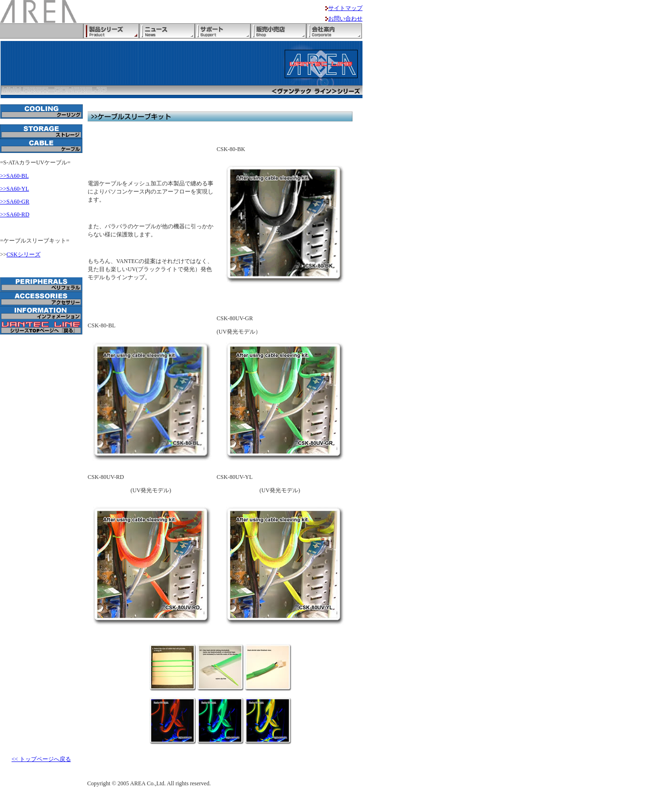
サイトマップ (345, 8)
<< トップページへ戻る (41, 759)
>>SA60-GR (15, 202)
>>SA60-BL (14, 176)
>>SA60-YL (15, 189)
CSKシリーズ (24, 254)
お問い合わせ (345, 19)
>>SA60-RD (15, 214)
